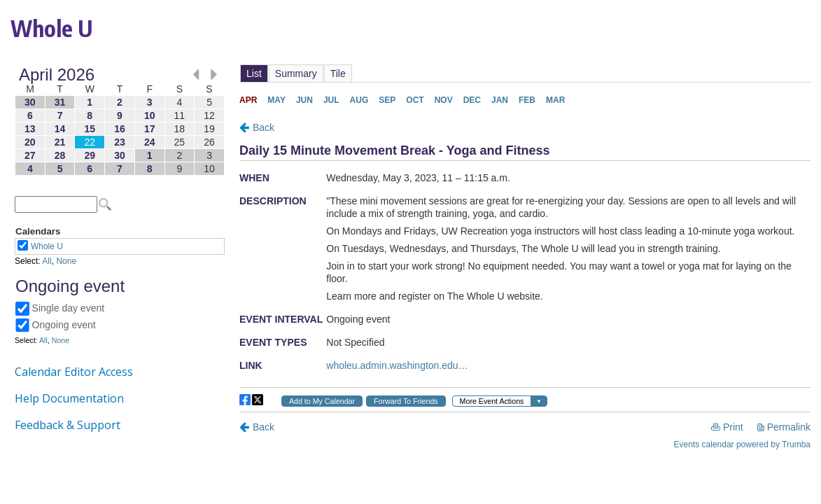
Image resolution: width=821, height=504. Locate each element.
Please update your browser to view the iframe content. (120, 121)
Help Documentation (69, 398)
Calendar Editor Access (74, 372)
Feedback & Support (68, 425)
